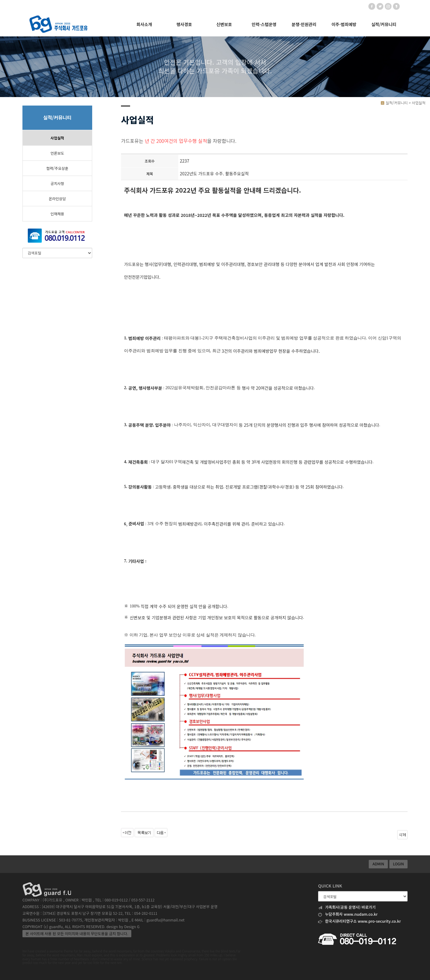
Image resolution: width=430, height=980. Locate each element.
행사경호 (184, 24)
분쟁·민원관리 (304, 24)
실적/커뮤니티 (384, 24)
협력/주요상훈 (57, 168)
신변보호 (224, 24)
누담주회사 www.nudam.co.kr (348, 914)
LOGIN (398, 864)
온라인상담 (57, 199)
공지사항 (57, 184)
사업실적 (57, 138)
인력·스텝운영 (264, 24)
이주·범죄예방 (344, 24)
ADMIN (378, 864)
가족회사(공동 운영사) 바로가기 (347, 907)
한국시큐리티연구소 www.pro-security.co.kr (359, 921)
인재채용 (57, 214)
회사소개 (144, 24)
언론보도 (57, 153)
